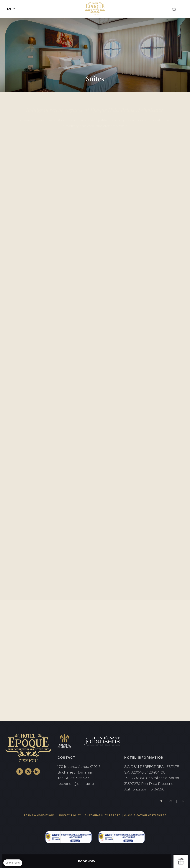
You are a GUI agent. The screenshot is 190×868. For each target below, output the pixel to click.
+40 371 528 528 (88, 778)
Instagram (28, 771)
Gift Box (174, 9)
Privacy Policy (70, 815)
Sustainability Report (103, 815)
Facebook (20, 771)
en (9, 9)
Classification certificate (145, 815)
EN (160, 801)
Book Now (87, 861)
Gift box (181, 861)
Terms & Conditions (39, 815)
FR (182, 801)
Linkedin (37, 771)
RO (171, 801)
